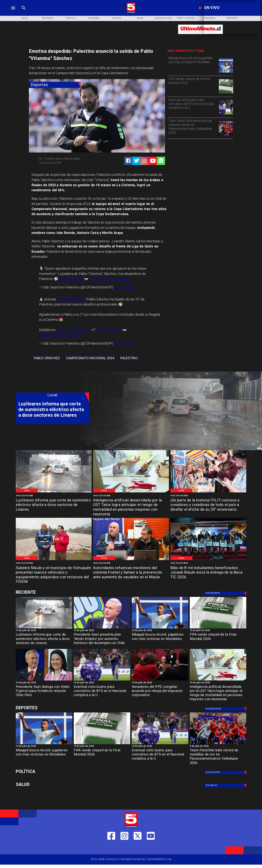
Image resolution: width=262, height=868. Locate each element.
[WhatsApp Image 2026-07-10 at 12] (208, 492)
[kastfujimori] (44, 680)
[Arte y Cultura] (186, 18)
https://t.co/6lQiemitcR (74, 330)
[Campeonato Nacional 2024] (90, 358)
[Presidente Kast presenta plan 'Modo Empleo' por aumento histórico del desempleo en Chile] (102, 640)
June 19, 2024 (124, 287)
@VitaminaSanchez (71, 299)
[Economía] (94, 18)
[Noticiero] (48, 18)
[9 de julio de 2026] (218, 746)
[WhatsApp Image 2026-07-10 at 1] (131, 492)
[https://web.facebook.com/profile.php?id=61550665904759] (111, 848)
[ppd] (160, 680)
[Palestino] (129, 358)
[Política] (71, 18)
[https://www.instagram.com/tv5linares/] (145, 161)
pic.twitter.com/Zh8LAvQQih (60, 335)
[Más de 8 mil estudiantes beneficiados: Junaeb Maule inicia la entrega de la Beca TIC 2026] (208, 573)
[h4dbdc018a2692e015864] (54, 492)
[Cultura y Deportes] (52, 592)
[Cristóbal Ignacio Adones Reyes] (66, 159)
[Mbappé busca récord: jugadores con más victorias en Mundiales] (193, 65)
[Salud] (140, 18)
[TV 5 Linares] (24, 12)
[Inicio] (25, 18)
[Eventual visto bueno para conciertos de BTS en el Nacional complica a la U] (193, 107)
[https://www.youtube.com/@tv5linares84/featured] (153, 161)
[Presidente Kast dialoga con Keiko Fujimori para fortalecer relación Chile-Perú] (44, 692)
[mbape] (226, 72)
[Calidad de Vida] (163, 18)
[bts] (226, 114)
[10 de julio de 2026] (54, 495)
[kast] (102, 628)
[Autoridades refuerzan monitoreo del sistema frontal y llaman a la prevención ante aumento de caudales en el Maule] (131, 573)
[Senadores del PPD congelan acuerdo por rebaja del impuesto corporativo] (160, 692)
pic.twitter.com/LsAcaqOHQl (110, 279)
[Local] (27, 491)
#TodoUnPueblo (71, 279)
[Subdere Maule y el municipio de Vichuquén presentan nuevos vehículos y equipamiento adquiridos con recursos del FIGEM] (54, 573)
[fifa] (226, 93)
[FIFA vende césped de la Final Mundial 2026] (193, 86)
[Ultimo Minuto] (200, 36)
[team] (226, 135)
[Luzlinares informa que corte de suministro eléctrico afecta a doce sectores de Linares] (54, 505)
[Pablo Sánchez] (47, 358)
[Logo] (131, 12)
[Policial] (117, 18)
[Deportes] (55, 85)
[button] (47, 358)
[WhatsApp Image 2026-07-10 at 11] (54, 560)
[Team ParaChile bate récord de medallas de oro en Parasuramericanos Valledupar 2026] (193, 128)
